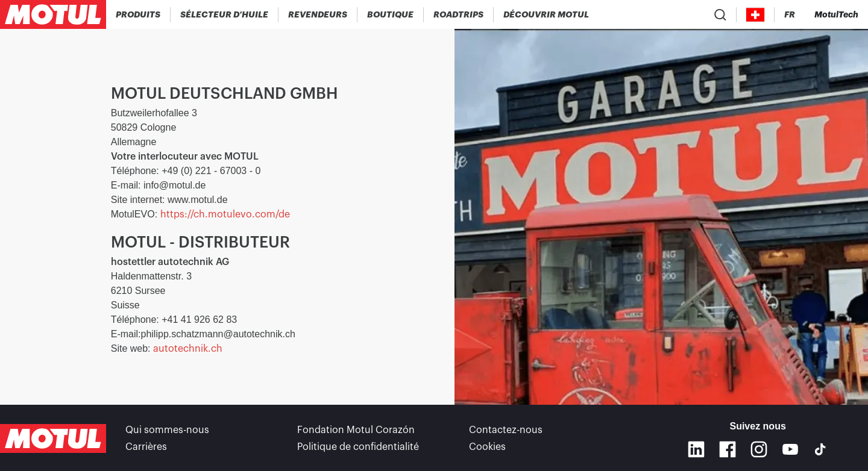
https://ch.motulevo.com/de (225, 214)
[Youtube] (790, 449)
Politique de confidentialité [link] (358, 447)
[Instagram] (759, 449)
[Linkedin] (696, 449)
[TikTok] (820, 449)
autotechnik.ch (188, 349)
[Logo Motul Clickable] (53, 14)
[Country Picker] (756, 15)
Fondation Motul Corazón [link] (356, 430)
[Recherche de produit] (720, 14)
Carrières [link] (146, 447)
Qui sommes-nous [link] (167, 430)
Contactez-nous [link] (506, 430)
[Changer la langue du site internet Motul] (790, 15)
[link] (391, 14)
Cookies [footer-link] (487, 447)
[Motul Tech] (836, 14)
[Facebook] (728, 449)
